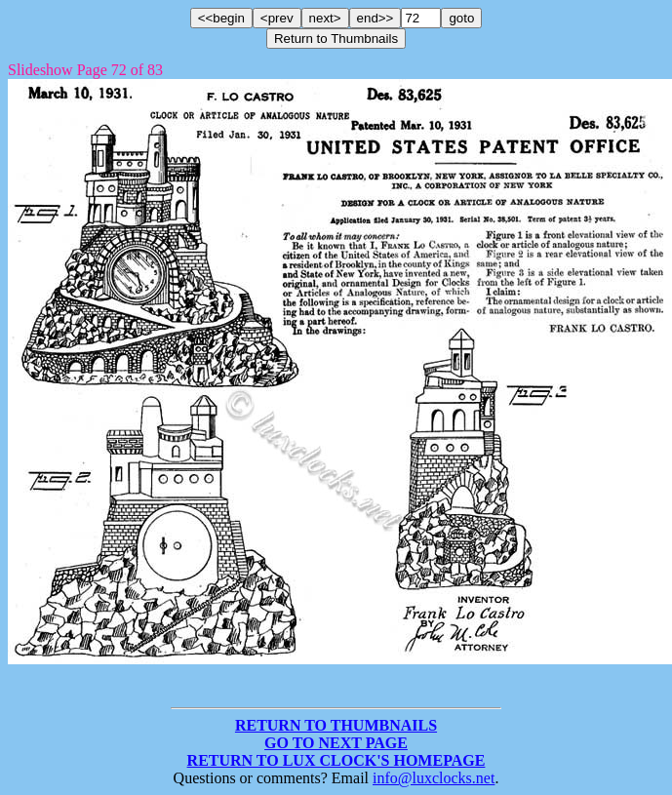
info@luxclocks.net (434, 778)
